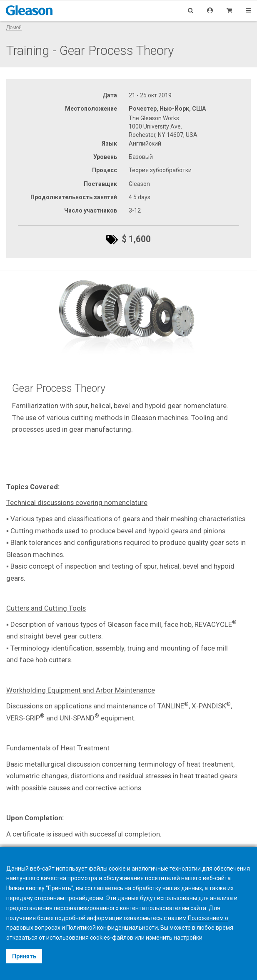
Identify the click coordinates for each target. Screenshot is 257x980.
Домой (14, 27)
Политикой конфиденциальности (112, 928)
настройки (188, 938)
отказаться (22, 938)
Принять (24, 956)
